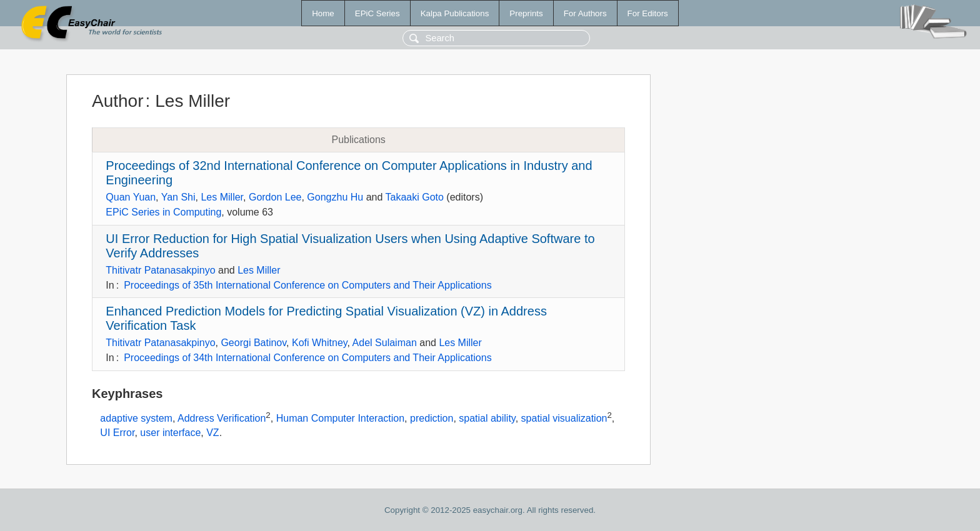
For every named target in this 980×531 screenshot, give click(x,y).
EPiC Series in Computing (163, 212)
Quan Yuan (131, 197)
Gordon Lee (275, 197)
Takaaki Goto (414, 197)
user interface (170, 433)
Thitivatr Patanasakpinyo (160, 270)
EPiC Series (377, 13)
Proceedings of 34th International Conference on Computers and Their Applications (308, 358)
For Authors (585, 13)
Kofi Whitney (320, 343)
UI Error (117, 433)
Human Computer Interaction (340, 418)
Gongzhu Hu (335, 197)
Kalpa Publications (455, 13)
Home (323, 13)
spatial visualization (564, 418)
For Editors (648, 13)
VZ (212, 433)
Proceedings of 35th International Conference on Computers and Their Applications (308, 285)
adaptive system (136, 418)
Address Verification (222, 418)
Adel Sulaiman (385, 343)
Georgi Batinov (253, 343)
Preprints (526, 13)
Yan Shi (178, 197)
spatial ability (487, 418)
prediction (432, 418)
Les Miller (222, 197)
